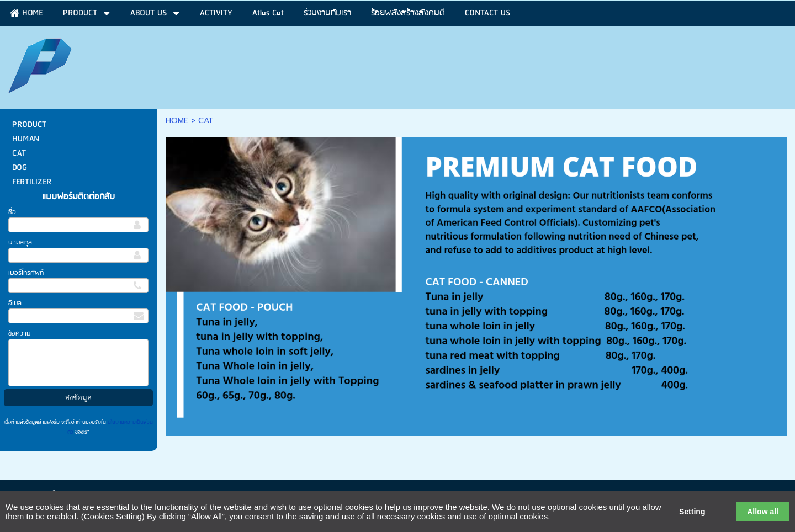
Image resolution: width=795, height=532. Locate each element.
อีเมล (15, 303)
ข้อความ (19, 334)
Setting (692, 512)
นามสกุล (20, 243)
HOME (177, 121)
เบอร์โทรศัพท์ (26, 273)
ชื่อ (12, 212)
